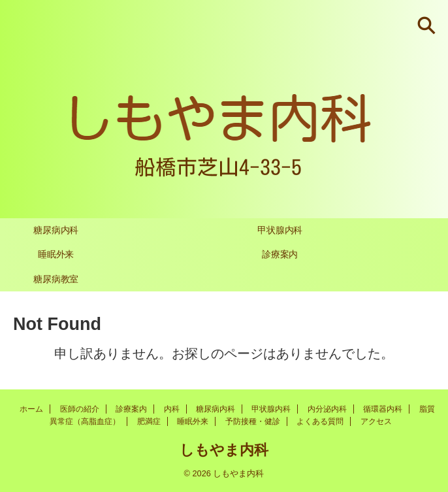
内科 (172, 409)
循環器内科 (383, 409)
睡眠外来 (56, 254)
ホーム (31, 409)
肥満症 (149, 421)
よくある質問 (320, 421)
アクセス (376, 421)
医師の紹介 (80, 409)
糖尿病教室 (56, 279)
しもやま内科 (224, 450)
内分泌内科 (327, 409)
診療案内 (280, 254)
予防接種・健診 (253, 421)
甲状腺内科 (280, 230)
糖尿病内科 (56, 230)
